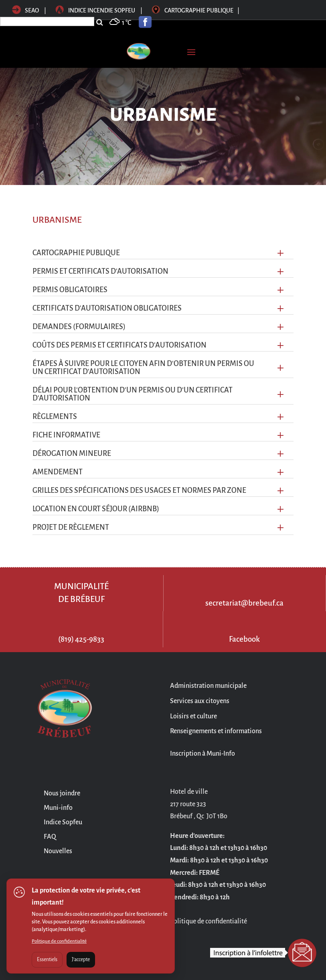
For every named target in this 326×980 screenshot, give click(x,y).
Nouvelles (58, 851)
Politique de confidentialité (59, 941)
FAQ (50, 837)
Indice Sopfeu (63, 822)
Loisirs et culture (193, 716)
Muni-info (58, 808)
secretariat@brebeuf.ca (244, 603)
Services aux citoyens (200, 701)
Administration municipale (208, 686)
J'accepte (81, 960)
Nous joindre (62, 793)
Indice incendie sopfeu (99, 10)
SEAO (25, 10)
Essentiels (47, 960)
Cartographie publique (195, 10)
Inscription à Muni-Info (202, 754)
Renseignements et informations (216, 731)
